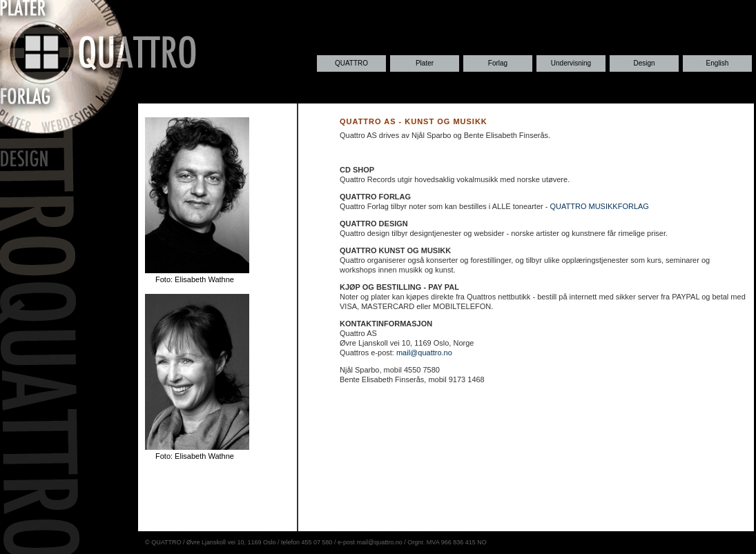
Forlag (498, 63)
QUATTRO (351, 63)
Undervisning (571, 63)
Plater (425, 63)
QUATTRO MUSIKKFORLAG (599, 206)
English (718, 63)
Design (644, 63)
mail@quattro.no (424, 353)
